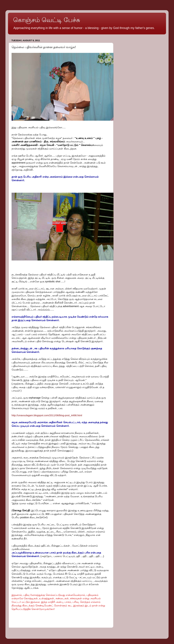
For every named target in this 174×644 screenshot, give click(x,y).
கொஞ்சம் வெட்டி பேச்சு (47, 20)
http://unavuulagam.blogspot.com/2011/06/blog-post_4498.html (47, 415)
